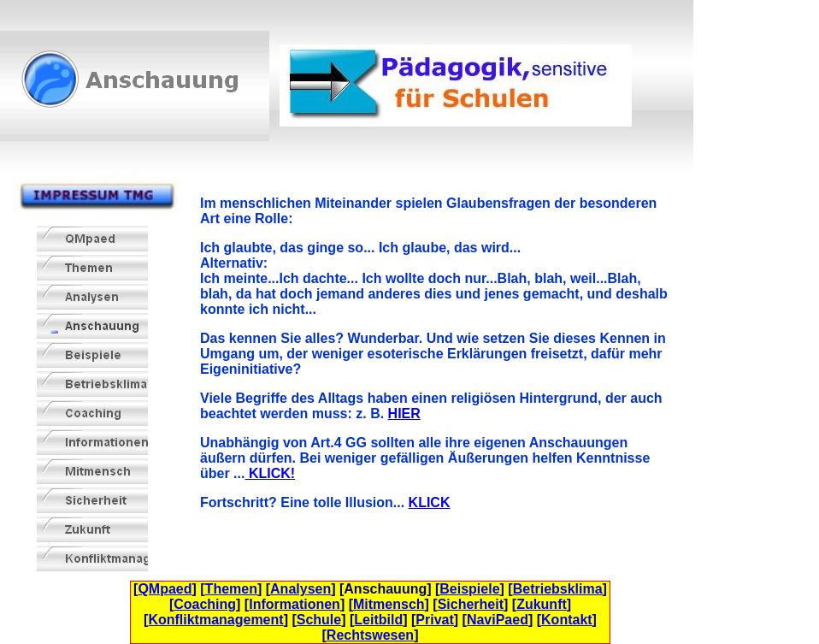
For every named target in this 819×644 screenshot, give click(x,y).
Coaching (205, 604)
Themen (231, 589)
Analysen (300, 589)
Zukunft (542, 604)
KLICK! (270, 473)
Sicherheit (471, 604)
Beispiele (469, 589)
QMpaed (165, 589)
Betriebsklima (558, 589)
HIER (404, 414)
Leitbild (378, 620)
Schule (319, 620)
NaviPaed (498, 620)
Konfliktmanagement (215, 620)
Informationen (295, 604)
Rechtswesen (370, 635)
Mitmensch (389, 604)
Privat (434, 620)
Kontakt (567, 620)
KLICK (430, 502)
